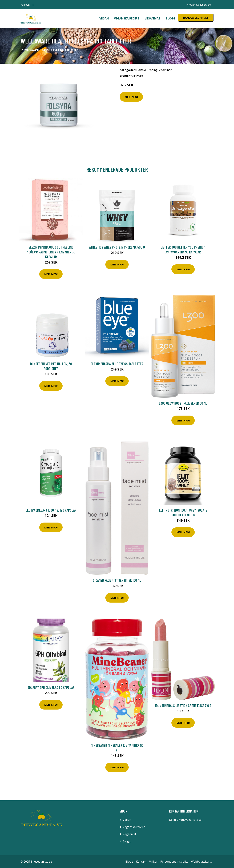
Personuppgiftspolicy (174, 862)
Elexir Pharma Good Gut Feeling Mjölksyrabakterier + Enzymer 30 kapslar (51, 252)
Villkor (153, 862)
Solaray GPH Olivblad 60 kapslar (51, 687)
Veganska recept (127, 18)
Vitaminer (165, 70)
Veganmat (153, 18)
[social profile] (33, 5)
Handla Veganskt (196, 18)
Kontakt (141, 862)
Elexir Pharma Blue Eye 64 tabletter (117, 364)
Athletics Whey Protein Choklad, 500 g (117, 247)
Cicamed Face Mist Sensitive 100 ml (117, 580)
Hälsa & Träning (147, 70)
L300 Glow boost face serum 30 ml (183, 403)
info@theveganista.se (199, 5)
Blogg (171, 18)
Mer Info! (131, 97)
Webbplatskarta (202, 862)
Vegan (104, 18)
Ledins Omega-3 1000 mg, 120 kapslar (51, 510)
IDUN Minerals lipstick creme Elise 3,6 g (183, 705)
